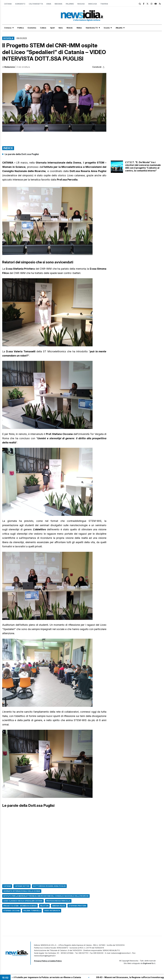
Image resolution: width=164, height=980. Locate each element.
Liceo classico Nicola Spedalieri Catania (23, 901)
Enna (49, 4)
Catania (8, 4)
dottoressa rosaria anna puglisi (49, 886)
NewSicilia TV (92, 28)
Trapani (104, 4)
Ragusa (81, 4)
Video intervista (52, 911)
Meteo (79, 28)
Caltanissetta (36, 4)
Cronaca (8, 28)
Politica (20, 28)
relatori (44, 906)
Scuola (107, 28)
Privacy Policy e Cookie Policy (48, 961)
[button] (54, 102)
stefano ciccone (11, 911)
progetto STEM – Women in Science (20, 906)
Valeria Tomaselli (32, 911)
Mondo (70, 28)
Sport (52, 28)
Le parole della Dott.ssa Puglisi (22, 154)
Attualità (119, 28)
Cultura (43, 28)
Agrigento (20, 4)
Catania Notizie (22, 886)
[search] (140, 4)
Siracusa (92, 4)
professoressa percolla (58, 901)
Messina (58, 4)
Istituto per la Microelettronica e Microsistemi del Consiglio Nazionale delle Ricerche (46, 896)
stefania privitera (77, 906)
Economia (32, 28)
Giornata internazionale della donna (22, 891)
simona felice (59, 906)
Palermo (70, 4)
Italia (61, 28)
